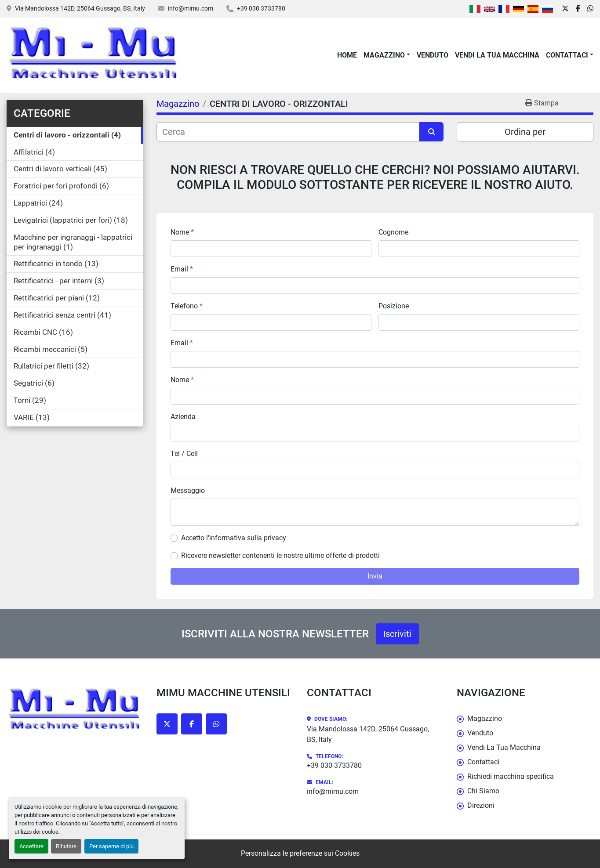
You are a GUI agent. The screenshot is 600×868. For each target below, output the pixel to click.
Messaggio (188, 490)
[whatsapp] (590, 9)
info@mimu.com (191, 8)
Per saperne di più (111, 846)
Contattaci (567, 55)
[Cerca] (288, 132)
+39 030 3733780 (261, 8)
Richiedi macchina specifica (511, 776)
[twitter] (565, 9)
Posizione (394, 306)
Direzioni (481, 805)
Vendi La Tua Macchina (497, 55)
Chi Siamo (483, 791)
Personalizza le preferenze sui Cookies (300, 853)
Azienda (183, 417)
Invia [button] (375, 576)
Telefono (187, 306)
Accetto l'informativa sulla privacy (234, 538)
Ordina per (525, 132)
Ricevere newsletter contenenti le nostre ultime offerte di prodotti (280, 555)
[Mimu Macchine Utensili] (75, 711)
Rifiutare (66, 846)
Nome (182, 232)
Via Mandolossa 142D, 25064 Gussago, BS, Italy (80, 8)
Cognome (393, 232)
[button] (387, 55)
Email (182, 269)
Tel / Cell (184, 454)
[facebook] (578, 9)
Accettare (31, 846)
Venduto (433, 55)
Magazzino (384, 55)
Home (347, 55)
